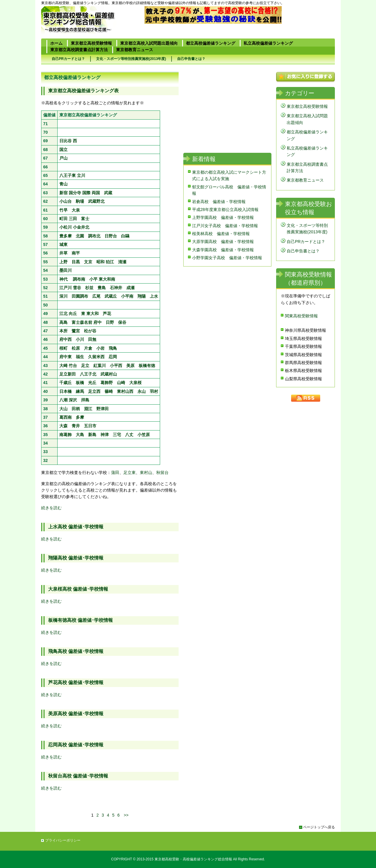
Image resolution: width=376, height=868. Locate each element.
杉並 (89, 288)
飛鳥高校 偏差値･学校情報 (76, 651)
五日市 (90, 426)
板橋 (80, 383)
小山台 (66, 201)
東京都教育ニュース (135, 50)
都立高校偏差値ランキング (211, 43)
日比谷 (66, 141)
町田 (63, 219)
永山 (142, 391)
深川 (63, 296)
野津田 (103, 409)
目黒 (76, 262)
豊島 (102, 288)
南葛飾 (66, 435)
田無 (92, 339)
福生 (80, 357)
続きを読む (51, 508)
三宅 (117, 435)
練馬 (80, 391)
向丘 (73, 314)
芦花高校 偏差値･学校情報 (76, 682)
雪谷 (77, 288)
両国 (96, 193)
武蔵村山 (109, 374)
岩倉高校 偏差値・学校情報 (219, 202)
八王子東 (68, 175)
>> (126, 815)
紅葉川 (100, 366)
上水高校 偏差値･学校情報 (76, 527)
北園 (80, 236)
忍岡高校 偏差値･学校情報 (76, 745)
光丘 (92, 383)
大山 (63, 409)
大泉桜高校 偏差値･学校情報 (78, 589)
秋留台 (162, 472)
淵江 (88, 409)
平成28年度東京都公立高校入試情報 (225, 210)
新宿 (63, 193)
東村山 (146, 472)
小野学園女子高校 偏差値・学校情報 (227, 258)
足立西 (94, 391)
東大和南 (107, 279)
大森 (63, 426)
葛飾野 (107, 383)
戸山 (63, 158)
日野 (110, 322)
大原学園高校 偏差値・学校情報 (223, 242)
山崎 (121, 383)
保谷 (122, 322)
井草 (63, 253)
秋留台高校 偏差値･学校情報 (78, 776)
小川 (80, 339)
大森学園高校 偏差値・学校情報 (223, 250)
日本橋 (66, 391)
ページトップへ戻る (319, 827)
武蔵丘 (111, 296)
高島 (63, 322)
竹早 (63, 210)
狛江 (110, 262)
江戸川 (66, 288)
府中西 (66, 339)
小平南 (127, 296)
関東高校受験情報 (301, 316)
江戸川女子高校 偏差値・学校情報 (225, 226)
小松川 (66, 227)
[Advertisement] (110, 805)
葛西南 (66, 417)
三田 (73, 219)
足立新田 (68, 374)
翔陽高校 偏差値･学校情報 (76, 558)
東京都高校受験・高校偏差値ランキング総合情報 (193, 859)
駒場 (80, 201)
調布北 (94, 236)
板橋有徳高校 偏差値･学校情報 (80, 620)
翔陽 (142, 296)
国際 (86, 193)
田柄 (76, 409)
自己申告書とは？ (191, 59)
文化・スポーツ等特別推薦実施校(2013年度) (131, 59)
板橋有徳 (147, 366)
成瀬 (130, 288)
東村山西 (125, 391)
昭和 (100, 262)
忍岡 (113, 357)
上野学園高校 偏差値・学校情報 (223, 217)
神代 (63, 279)
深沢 (73, 400)
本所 (63, 331)
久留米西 (96, 357)
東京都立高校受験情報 (91, 43)
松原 (76, 348)
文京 (88, 262)
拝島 (85, 400)
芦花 (107, 314)
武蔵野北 (96, 201)
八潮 (63, 400)
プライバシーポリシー (63, 840)
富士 (85, 219)
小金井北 (81, 227)
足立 (85, 366)
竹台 (73, 366)
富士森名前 (82, 322)
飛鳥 (113, 348)
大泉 (76, 210)
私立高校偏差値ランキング (268, 43)
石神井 (116, 288)
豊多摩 (66, 236)
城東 (63, 244)
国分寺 (75, 193)
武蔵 (108, 193)
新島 (92, 435)
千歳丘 (66, 383)
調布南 (79, 279)
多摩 (80, 417)
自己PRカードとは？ (68, 59)
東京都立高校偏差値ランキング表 (83, 91)
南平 (76, 253)
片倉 (88, 348)
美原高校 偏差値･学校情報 (76, 714)
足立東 (130, 472)
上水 (154, 296)
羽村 (154, 391)
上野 (63, 262)
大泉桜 (135, 383)
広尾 (96, 296)
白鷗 (125, 236)
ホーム (56, 43)
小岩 (100, 348)
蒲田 (115, 472)
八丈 (129, 435)
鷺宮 (76, 331)
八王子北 (88, 374)
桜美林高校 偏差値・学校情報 (221, 234)
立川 (81, 175)
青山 (63, 184)
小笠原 (144, 435)
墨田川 (66, 270)
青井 (76, 426)
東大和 (93, 314)
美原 (130, 366)
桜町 (63, 348)
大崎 (63, 366)
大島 (80, 435)
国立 (63, 150)
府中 (98, 322)
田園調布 (80, 296)
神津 (105, 435)
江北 (63, 314)
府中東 (66, 357)
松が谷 (90, 331)
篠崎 (109, 391)
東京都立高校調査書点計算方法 (79, 50)
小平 (93, 279)
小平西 (116, 366)
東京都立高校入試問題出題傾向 (149, 43)
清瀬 (122, 262)
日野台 (111, 236)
